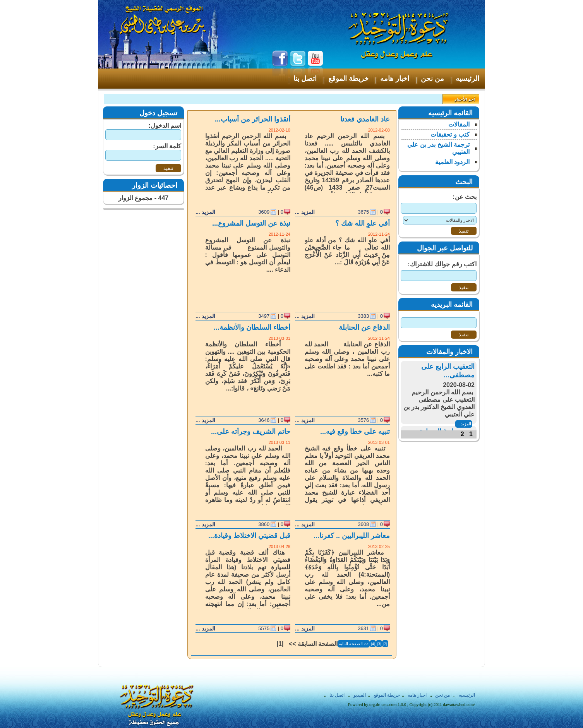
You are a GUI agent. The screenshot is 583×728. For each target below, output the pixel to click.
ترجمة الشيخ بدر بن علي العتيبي (438, 148)
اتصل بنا (337, 695)
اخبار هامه (417, 695)
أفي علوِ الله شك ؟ (363, 223)
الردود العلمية (452, 162)
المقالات (459, 124)
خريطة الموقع (387, 695)
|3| (379, 644)
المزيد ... (305, 212)
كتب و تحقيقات (450, 134)
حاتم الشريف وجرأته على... (251, 432)
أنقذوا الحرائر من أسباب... (253, 119)
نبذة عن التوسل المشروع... (251, 223)
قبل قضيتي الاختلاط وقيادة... (249, 536)
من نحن (442, 695)
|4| (373, 644)
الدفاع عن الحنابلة (364, 327)
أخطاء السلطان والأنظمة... (252, 327)
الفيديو (360, 695)
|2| (385, 644)
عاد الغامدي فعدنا (365, 119)
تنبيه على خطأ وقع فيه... (355, 432)
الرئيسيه (467, 695)
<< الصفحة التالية (354, 644)
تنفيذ (168, 168)
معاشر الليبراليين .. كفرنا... (352, 536)
